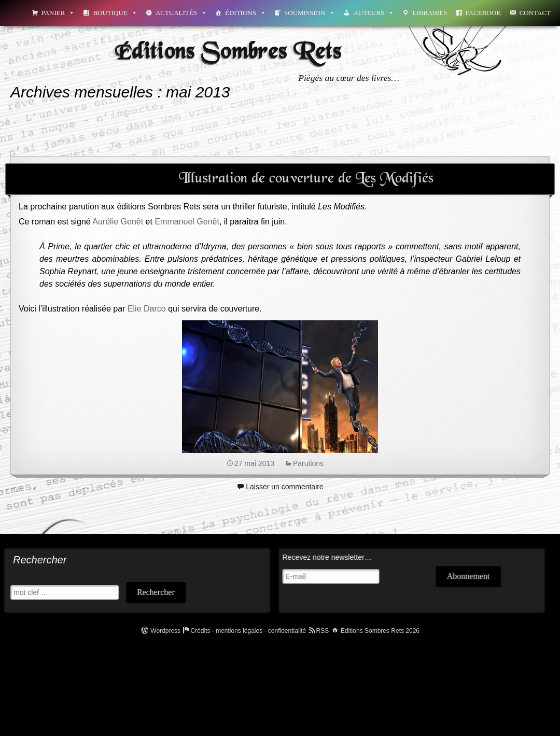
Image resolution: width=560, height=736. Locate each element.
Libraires (430, 13)
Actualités (181, 13)
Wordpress (165, 631)
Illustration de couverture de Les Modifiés (306, 179)
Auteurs (374, 13)
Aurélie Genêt (118, 222)
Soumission (310, 13)
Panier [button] (58, 13)
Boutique (115, 13)
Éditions (246, 13)
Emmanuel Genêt (187, 222)
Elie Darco (147, 309)
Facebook (484, 13)
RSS (323, 631)
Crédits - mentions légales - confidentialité (248, 631)
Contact (535, 13)
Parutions (308, 463)
